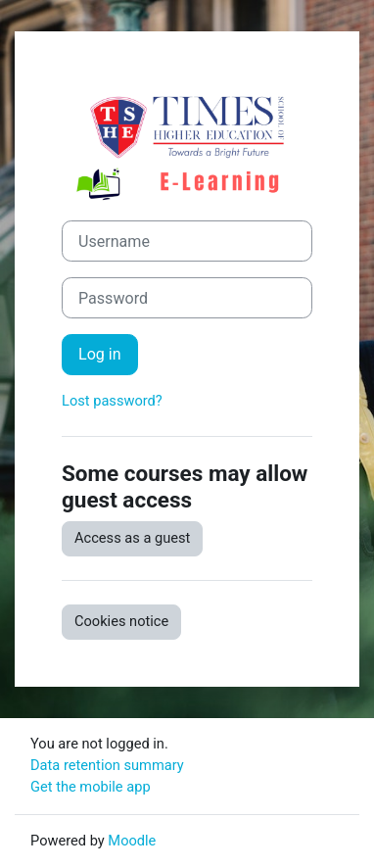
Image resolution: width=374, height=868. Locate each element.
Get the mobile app (91, 787)
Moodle (132, 841)
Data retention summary (107, 765)
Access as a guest (132, 538)
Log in (100, 354)
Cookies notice (121, 621)
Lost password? (112, 401)
